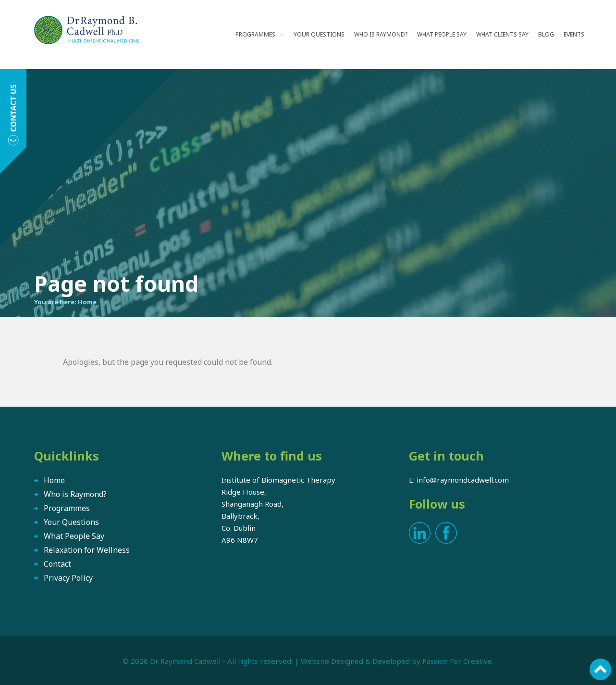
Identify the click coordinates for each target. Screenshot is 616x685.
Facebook (446, 533)
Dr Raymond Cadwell (185, 661)
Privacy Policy (68, 578)
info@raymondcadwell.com (463, 480)
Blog (546, 34)
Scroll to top (600, 669)
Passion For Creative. (458, 661)
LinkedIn (420, 533)
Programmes (255, 34)
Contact (57, 564)
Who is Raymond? (381, 34)
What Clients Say (502, 34)
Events (574, 34)
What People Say (442, 34)
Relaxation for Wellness (87, 550)
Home (87, 302)
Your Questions (319, 34)
